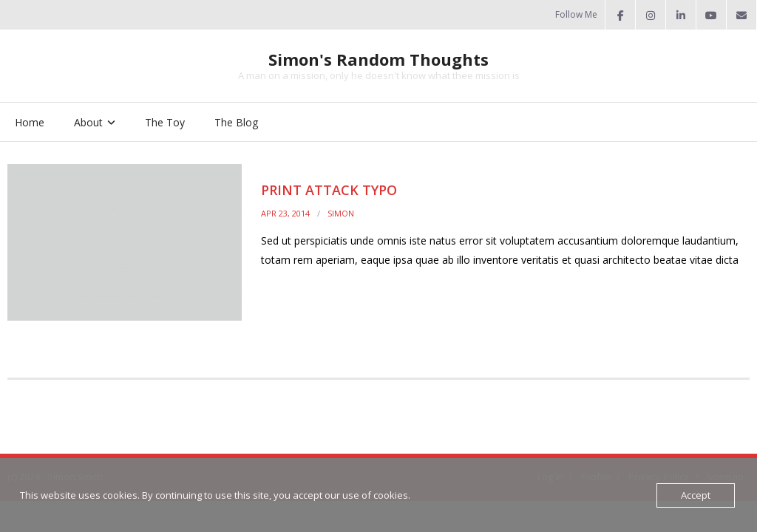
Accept (696, 495)
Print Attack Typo (329, 190)
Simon (341, 213)
